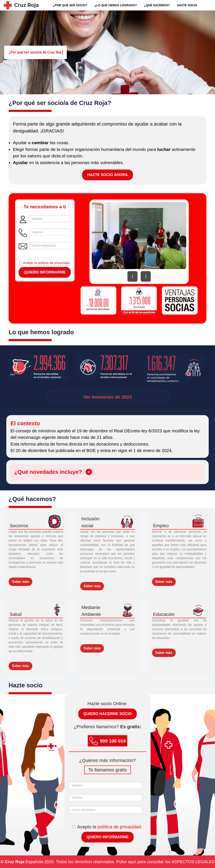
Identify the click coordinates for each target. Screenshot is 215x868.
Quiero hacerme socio (107, 714)
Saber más (20, 582)
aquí (132, 862)
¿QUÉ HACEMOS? (157, 5)
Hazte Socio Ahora (107, 175)
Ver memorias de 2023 (107, 397)
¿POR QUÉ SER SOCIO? (70, 5)
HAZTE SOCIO (187, 5)
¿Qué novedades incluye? (53, 472)
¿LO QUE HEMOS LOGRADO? (116, 5)
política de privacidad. (54, 263)
